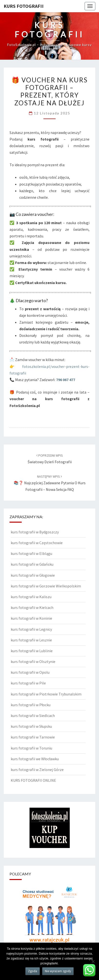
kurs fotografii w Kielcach (32, 607)
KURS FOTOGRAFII (24, 6)
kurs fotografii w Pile (28, 683)
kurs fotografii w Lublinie (32, 651)
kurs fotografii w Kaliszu (31, 597)
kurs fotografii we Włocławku (35, 759)
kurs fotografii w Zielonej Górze (37, 770)
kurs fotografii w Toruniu (31, 748)
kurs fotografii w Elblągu (31, 553)
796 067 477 (66, 380)
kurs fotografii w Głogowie (33, 575)
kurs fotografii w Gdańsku (32, 564)
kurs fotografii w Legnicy (31, 629)
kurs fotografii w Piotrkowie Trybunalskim (46, 694)
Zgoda (33, 971)
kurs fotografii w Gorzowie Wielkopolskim (46, 586)
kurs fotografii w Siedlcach (33, 716)
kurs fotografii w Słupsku (31, 726)
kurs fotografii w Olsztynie (33, 661)
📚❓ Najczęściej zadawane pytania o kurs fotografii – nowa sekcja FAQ (50, 483)
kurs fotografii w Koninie (31, 618)
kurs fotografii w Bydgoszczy (35, 532)
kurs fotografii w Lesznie (31, 640)
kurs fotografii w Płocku (31, 705)
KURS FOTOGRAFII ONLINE (33, 780)
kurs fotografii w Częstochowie (37, 543)
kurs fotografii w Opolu (30, 672)
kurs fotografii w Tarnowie (33, 737)
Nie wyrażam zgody (58, 971)
